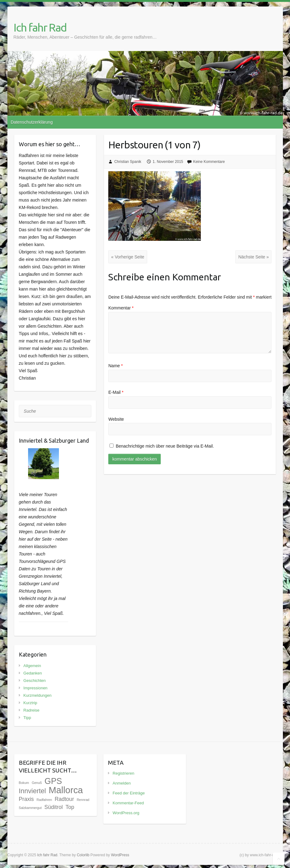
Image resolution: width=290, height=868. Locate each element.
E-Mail (116, 392)
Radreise (31, 710)
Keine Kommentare (209, 162)
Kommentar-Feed (128, 803)
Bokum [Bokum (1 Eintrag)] (24, 783)
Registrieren (123, 773)
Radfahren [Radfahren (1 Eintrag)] (44, 800)
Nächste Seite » (253, 257)
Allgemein (32, 666)
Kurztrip (30, 703)
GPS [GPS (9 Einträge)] (53, 781)
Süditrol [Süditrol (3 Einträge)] (54, 807)
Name (116, 366)
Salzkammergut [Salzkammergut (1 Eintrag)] (30, 808)
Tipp (27, 718)
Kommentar (121, 308)
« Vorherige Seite (128, 257)
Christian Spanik (128, 162)
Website (116, 419)
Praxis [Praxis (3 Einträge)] (26, 799)
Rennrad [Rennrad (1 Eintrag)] (83, 800)
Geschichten (35, 681)
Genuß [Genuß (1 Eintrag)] (37, 783)
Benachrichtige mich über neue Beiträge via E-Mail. (165, 446)
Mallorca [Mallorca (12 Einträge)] (66, 790)
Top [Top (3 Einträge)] (70, 807)
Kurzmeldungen (37, 695)
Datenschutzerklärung (32, 122)
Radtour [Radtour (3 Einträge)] (64, 799)
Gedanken (33, 673)
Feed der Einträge (129, 793)
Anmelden (122, 783)
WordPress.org (126, 813)
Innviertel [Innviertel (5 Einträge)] (32, 791)
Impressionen (35, 688)
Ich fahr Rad (40, 27)
